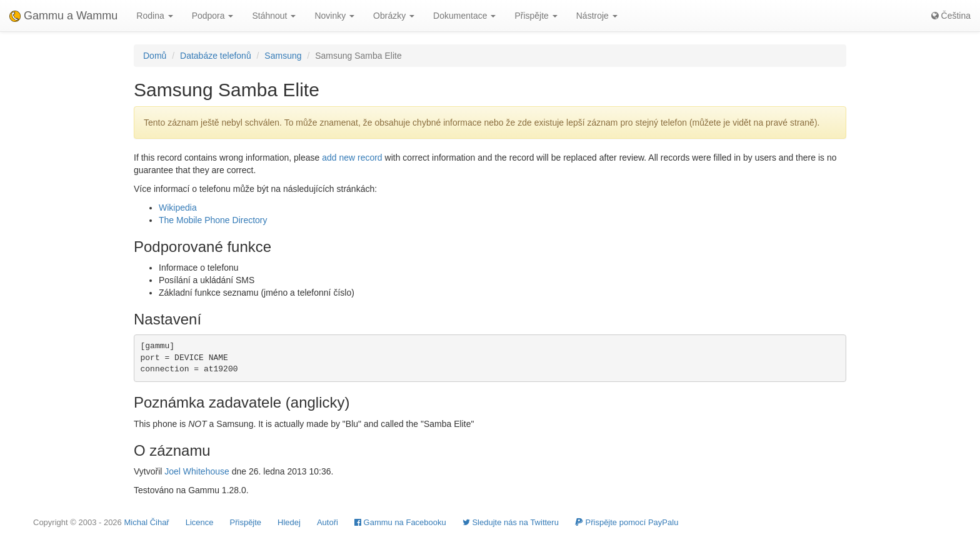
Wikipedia (178, 208)
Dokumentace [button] (464, 16)
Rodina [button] (154, 16)
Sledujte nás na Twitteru (511, 522)
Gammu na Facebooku (400, 522)
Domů (155, 56)
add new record (352, 158)
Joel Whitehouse (197, 471)
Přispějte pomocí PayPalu (627, 522)
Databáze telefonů (216, 56)
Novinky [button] (334, 16)
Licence (200, 522)
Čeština (951, 16)
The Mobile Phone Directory (213, 220)
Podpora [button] (213, 16)
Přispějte (246, 522)
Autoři (327, 522)
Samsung (283, 56)
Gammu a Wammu (63, 16)
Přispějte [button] (536, 16)
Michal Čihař (146, 522)
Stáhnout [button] (274, 16)
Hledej (289, 522)
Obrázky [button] (394, 16)
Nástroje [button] (597, 16)
